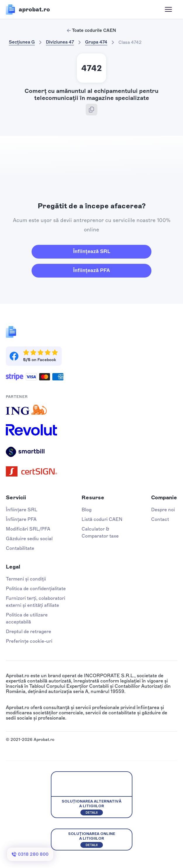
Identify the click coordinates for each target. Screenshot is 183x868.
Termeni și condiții (26, 579)
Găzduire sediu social (29, 539)
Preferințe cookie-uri (29, 641)
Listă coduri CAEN (102, 519)
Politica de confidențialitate (36, 589)
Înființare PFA (21, 519)
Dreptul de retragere (29, 631)
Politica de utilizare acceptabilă (27, 618)
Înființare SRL (22, 510)
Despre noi (163, 510)
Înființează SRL (92, 251)
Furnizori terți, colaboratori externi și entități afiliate (36, 602)
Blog (87, 510)
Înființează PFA (91, 270)
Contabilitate (20, 548)
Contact (160, 519)
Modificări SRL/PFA (28, 529)
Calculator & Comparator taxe (100, 532)
